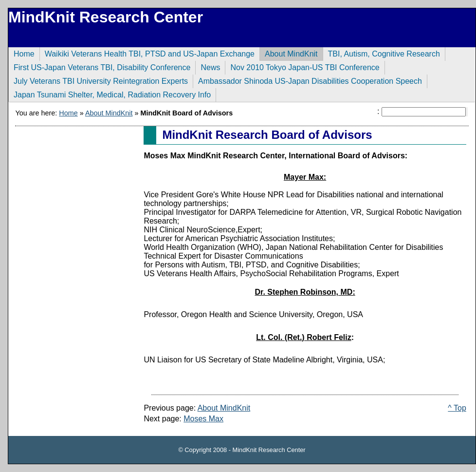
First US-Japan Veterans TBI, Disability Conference (99, 66)
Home (21, 53)
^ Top (457, 408)
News (208, 66)
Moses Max (203, 419)
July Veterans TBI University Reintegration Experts (98, 80)
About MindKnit (289, 53)
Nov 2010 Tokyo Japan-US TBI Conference (302, 66)
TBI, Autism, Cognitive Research (381, 53)
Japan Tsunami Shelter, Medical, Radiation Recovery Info (110, 94)
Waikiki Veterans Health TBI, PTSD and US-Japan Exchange (147, 53)
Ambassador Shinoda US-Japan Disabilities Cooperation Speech (307, 80)
